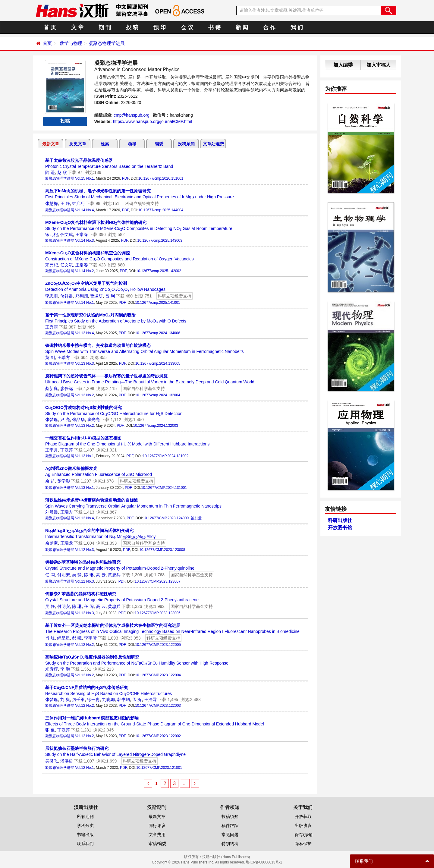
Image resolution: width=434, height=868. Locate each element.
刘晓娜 (108, 700)
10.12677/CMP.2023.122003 (158, 706)
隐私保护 (303, 844)
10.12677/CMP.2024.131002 (165, 456)
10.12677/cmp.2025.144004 (161, 210)
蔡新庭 (52, 388)
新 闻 (242, 27)
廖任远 (67, 388)
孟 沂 (137, 700)
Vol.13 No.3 (84, 363)
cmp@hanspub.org (132, 115)
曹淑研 (96, 296)
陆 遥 (50, 172)
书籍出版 (85, 835)
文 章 (77, 27)
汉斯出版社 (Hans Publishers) (226, 857)
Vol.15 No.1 (84, 178)
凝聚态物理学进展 (107, 43)
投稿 (65, 121)
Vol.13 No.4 (84, 333)
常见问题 (230, 835)
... (185, 783)
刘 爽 (65, 700)
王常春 (82, 234)
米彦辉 (52, 669)
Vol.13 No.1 (84, 456)
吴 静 (77, 575)
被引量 (196, 518)
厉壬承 (78, 700)
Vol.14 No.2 (84, 271)
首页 (47, 43)
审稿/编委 (158, 844)
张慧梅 (52, 203)
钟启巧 (78, 203)
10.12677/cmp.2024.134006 (157, 333)
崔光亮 (93, 420)
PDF (126, 178)
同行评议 (157, 826)
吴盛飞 (52, 761)
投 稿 (132, 27)
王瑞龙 (67, 543)
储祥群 (67, 296)
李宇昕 (90, 638)
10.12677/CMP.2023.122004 (158, 675)
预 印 (160, 27)
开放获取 (303, 816)
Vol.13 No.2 (84, 395)
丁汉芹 (67, 450)
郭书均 (124, 700)
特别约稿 (230, 844)
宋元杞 (52, 234)
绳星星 (64, 638)
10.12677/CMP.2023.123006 (158, 613)
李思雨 (52, 296)
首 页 (50, 27)
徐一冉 (93, 700)
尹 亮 (65, 420)
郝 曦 (77, 638)
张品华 (78, 420)
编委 (159, 144)
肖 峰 (50, 638)
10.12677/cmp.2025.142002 (158, 271)
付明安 (64, 575)
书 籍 (214, 27)
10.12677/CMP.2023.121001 (159, 768)
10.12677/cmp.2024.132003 (155, 426)
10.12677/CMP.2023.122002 (158, 736)
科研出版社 (340, 520)
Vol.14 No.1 (84, 303)
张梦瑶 (52, 420)
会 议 (187, 27)
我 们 (297, 27)
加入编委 (343, 65)
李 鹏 (65, 669)
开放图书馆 (340, 528)
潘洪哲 (67, 761)
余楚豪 (52, 543)
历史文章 (78, 144)
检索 (105, 144)
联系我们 (85, 844)
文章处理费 (213, 144)
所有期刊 (85, 816)
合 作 (269, 27)
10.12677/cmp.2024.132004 (157, 395)
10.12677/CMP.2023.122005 (158, 645)
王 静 (65, 203)
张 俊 (50, 730)
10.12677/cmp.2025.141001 (157, 303)
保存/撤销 (304, 835)
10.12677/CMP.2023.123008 (162, 550)
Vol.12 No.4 (84, 518)
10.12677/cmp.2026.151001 (161, 178)
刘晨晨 (52, 512)
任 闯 (50, 575)
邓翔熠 (82, 296)
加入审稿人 (379, 65)
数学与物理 (71, 43)
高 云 (101, 575)
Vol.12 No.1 (84, 768)
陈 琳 (89, 575)
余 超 (50, 481)
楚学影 (64, 481)
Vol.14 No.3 (84, 241)
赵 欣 (62, 172)
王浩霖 (150, 700)
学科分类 (85, 826)
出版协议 (303, 826)
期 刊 (105, 27)
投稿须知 (186, 144)
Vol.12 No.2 (84, 645)
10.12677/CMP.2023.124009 (166, 518)
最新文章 (51, 144)
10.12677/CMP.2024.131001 (164, 488)
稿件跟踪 (230, 826)
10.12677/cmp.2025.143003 (160, 241)
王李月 (52, 450)
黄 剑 (50, 357)
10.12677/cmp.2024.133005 (158, 363)
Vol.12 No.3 (84, 550)
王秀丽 (52, 327)
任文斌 (67, 234)
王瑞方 (64, 357)
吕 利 (110, 296)
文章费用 (157, 835)
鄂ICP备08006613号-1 (264, 862)
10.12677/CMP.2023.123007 (158, 581)
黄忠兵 (114, 575)
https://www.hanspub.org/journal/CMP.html (153, 121)
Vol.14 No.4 (84, 210)
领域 (132, 144)
